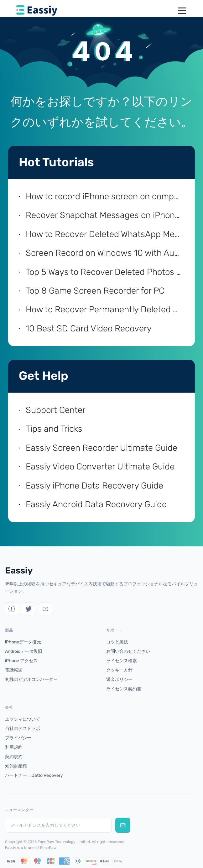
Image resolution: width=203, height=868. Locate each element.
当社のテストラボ (23, 729)
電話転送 (14, 670)
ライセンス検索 (122, 661)
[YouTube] (45, 609)
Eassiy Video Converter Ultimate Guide (100, 466)
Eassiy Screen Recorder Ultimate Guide (101, 448)
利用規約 (14, 747)
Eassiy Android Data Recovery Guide (96, 504)
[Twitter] (12, 609)
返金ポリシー (119, 680)
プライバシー (18, 738)
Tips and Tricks (54, 429)
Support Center (56, 410)
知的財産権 (16, 766)
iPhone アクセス (21, 661)
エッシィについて (23, 719)
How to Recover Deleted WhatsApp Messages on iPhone (104, 234)
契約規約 (14, 757)
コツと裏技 (117, 642)
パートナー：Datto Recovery (34, 775)
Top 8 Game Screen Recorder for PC (95, 291)
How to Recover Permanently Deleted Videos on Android (104, 309)
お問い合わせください (128, 651)
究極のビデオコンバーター (31, 680)
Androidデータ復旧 (24, 651)
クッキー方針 (119, 670)
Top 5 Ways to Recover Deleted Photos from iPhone (104, 272)
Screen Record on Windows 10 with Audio (104, 253)
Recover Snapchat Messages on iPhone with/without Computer (104, 215)
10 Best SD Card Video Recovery (89, 328)
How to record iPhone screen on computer (104, 196)
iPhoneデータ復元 (23, 642)
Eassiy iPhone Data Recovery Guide (94, 486)
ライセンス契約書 (124, 689)
